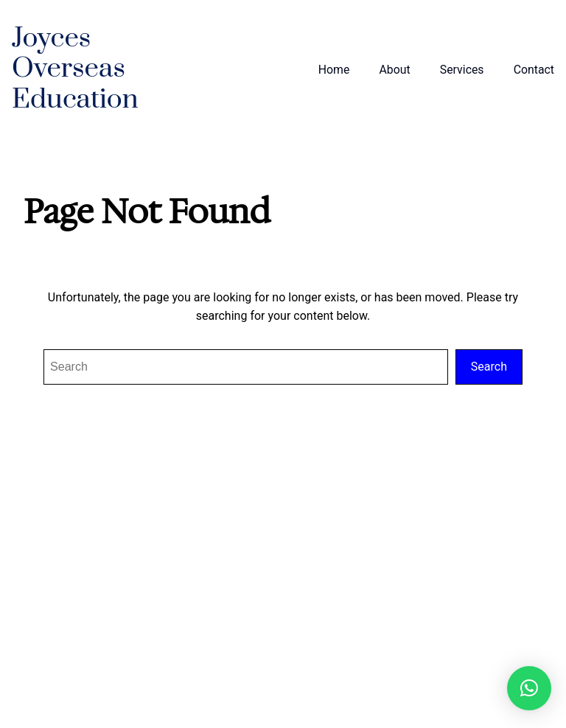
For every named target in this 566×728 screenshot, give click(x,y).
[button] (529, 688)
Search (489, 367)
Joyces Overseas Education (75, 69)
